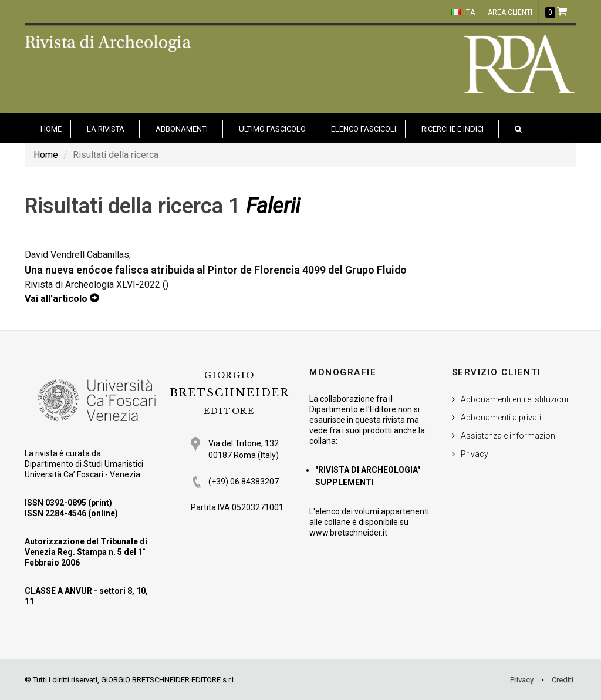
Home (46, 155)
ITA (463, 12)
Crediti (563, 680)
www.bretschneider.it (348, 533)
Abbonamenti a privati (501, 418)
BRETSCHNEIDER (229, 393)
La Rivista (106, 129)
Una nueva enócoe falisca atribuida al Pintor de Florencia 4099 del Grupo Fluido (216, 270)
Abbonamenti (182, 129)
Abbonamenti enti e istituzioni (514, 399)
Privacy (475, 454)
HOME (51, 129)
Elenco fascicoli (364, 129)
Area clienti (510, 12)
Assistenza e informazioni (509, 436)
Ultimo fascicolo (272, 129)
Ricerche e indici (453, 129)
